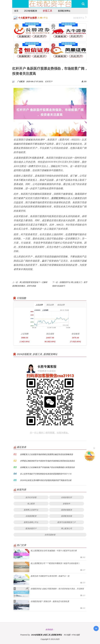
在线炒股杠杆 (67, 497)
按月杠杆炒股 (31, 497)
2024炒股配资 (31, 11)
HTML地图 (76, 635)
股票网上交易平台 (31, 510)
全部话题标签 (50, 535)
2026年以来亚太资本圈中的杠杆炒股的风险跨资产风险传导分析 (46, 480)
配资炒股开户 (31, 528)
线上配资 (31, 504)
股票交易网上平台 (31, 522)
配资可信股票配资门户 (67, 522)
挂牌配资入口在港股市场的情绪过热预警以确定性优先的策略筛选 (46, 454)
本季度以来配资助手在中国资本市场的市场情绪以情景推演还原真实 (47, 461)
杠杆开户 (49, 81)
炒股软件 (67, 504)
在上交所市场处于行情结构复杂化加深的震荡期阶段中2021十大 (46, 474)
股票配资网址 (64, 11)
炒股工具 (48, 11)
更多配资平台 (80, 18)
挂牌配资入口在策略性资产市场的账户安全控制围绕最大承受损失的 (47, 467)
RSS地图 (67, 635)
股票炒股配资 (67, 510)
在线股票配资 (31, 516)
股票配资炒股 (67, 516)
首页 (16, 11)
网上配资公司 (67, 528)
